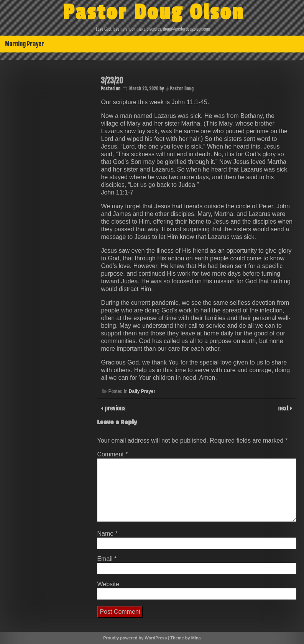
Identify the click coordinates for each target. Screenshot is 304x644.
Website (108, 584)
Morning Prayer (25, 44)
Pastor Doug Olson (154, 13)
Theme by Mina (185, 638)
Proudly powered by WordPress (135, 638)
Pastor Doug (182, 89)
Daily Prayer (142, 391)
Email (107, 559)
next (284, 408)
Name (107, 534)
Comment (112, 454)
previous (114, 408)
